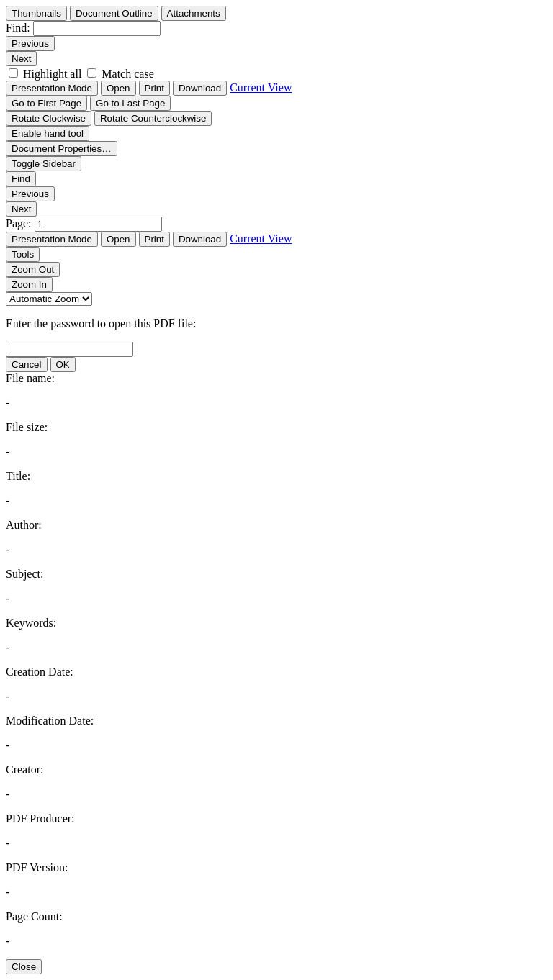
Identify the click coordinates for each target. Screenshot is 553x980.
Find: (18, 28)
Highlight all (52, 74)
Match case (127, 74)
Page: (20, 223)
